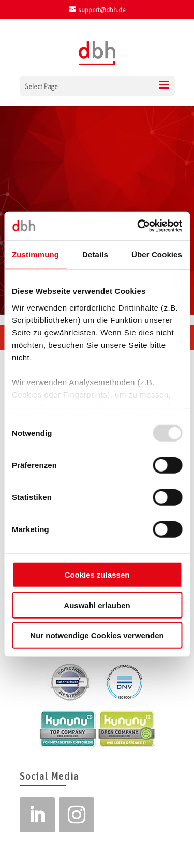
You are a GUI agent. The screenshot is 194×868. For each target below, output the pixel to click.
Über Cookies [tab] (157, 254)
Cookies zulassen (97, 575)
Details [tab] (95, 254)
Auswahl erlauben (97, 605)
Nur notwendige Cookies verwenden (97, 635)
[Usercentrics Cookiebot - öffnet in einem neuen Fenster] (138, 226)
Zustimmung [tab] (35, 254)
